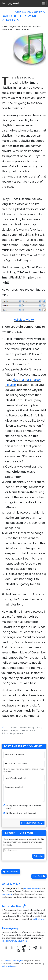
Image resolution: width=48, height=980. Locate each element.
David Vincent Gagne (13, 960)
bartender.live (14, 906)
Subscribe (38, 856)
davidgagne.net (10, 3)
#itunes (14, 727)
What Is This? (11, 884)
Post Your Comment (32, 823)
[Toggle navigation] (43, 3)
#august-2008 (16, 733)
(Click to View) (24, 310)
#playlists (15, 730)
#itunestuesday (27, 727)
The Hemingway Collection (14, 941)
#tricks (5, 733)
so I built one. (39, 919)
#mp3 (39, 727)
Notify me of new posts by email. (22, 813)
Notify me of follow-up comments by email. (24, 807)
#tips (33, 730)
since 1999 (7, 894)
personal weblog (31, 888)
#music (5, 730)
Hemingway (10, 928)
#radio (25, 730)
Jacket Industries (9, 966)
